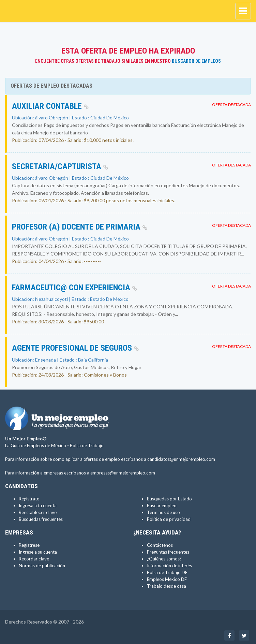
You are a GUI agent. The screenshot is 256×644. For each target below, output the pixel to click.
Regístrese (29, 545)
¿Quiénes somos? (164, 559)
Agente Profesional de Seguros (75, 348)
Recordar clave (34, 559)
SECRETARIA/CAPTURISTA (60, 166)
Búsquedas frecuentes (41, 519)
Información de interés (169, 566)
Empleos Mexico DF (167, 579)
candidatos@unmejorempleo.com (181, 459)
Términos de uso (163, 512)
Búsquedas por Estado (169, 499)
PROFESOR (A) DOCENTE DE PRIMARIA (80, 227)
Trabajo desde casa (167, 586)
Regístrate (29, 499)
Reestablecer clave (38, 512)
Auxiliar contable (50, 106)
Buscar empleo (162, 506)
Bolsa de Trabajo (87, 445)
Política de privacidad (169, 519)
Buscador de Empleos (196, 61)
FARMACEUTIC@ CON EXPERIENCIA (74, 288)
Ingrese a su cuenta (38, 552)
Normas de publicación (42, 566)
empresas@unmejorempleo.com (123, 473)
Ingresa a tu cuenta (38, 506)
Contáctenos (160, 545)
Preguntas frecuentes (168, 552)
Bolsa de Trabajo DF (167, 572)
